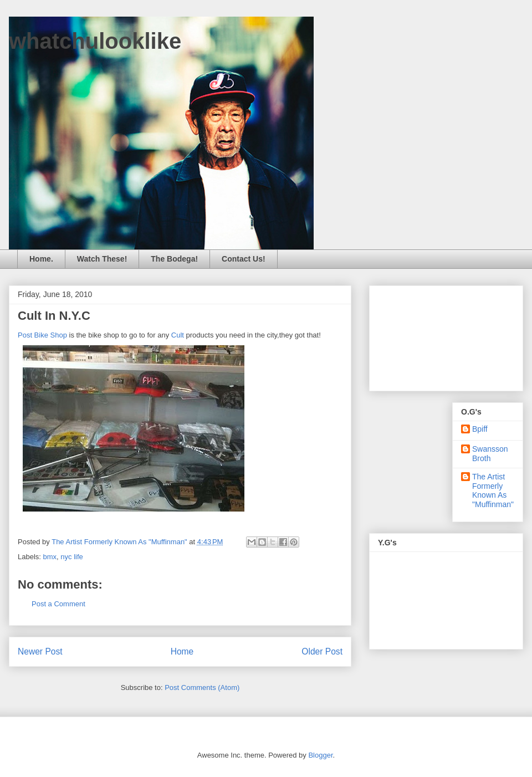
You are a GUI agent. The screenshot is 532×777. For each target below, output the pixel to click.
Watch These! (102, 259)
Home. (41, 259)
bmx (50, 557)
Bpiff (480, 429)
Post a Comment (58, 604)
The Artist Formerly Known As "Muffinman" (493, 490)
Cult (178, 335)
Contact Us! (244, 259)
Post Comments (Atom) (202, 687)
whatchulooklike (95, 41)
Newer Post (40, 651)
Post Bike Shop (42, 335)
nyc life (71, 557)
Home (182, 651)
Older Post (322, 651)
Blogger (320, 755)
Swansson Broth (490, 454)
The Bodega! (174, 259)
